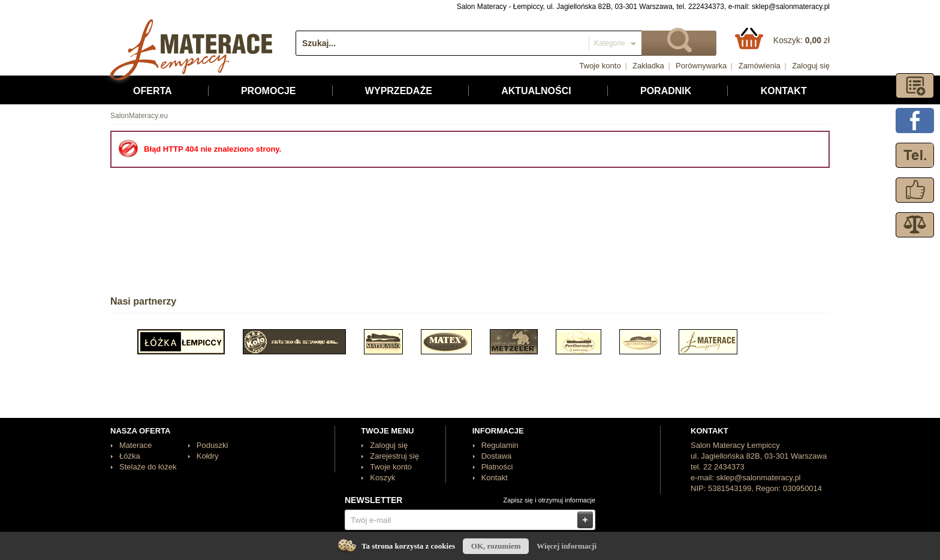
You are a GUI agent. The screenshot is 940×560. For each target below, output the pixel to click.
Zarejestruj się (394, 456)
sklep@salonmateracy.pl (791, 7)
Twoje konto (600, 66)
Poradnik (666, 91)
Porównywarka (701, 66)
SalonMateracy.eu (139, 116)
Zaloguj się (811, 66)
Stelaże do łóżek (148, 467)
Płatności (497, 467)
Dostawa (497, 456)
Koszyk (382, 478)
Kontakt (784, 91)
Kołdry (208, 456)
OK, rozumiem (496, 546)
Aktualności (536, 91)
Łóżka (130, 456)
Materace (135, 445)
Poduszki (213, 445)
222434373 (706, 7)
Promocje (269, 91)
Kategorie (609, 43)
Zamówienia (760, 66)
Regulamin (500, 445)
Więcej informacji (567, 546)
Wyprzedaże (399, 91)
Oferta (153, 91)
